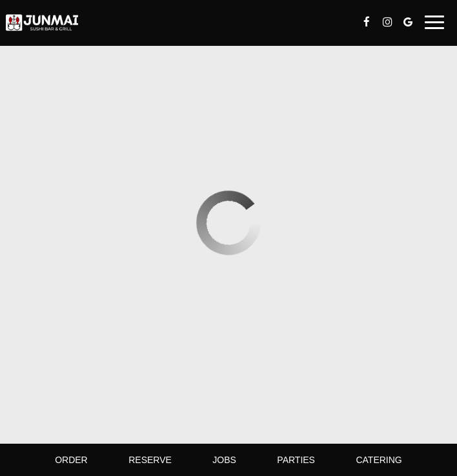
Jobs (224, 460)
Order (71, 460)
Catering (379, 460)
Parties (296, 460)
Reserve (150, 460)
